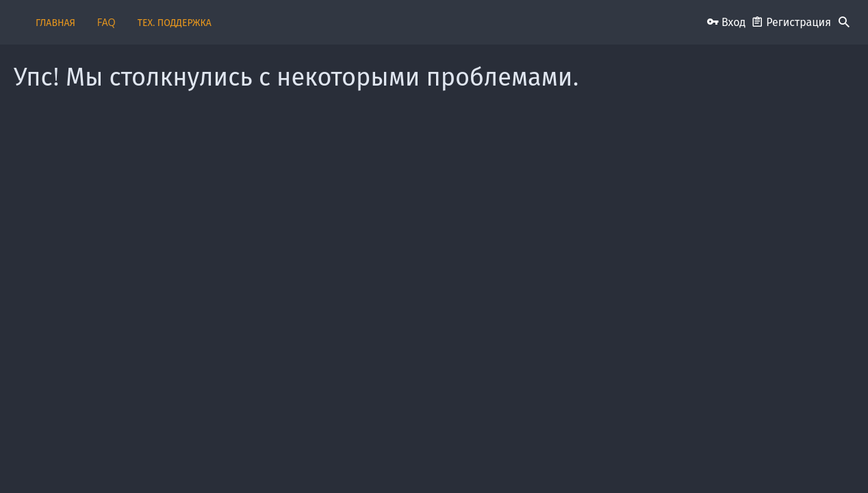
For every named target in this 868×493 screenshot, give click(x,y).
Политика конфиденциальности (584, 460)
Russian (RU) (205, 460)
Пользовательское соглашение (372, 460)
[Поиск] (844, 23)
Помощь (670, 460)
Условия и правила (477, 460)
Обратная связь (275, 460)
